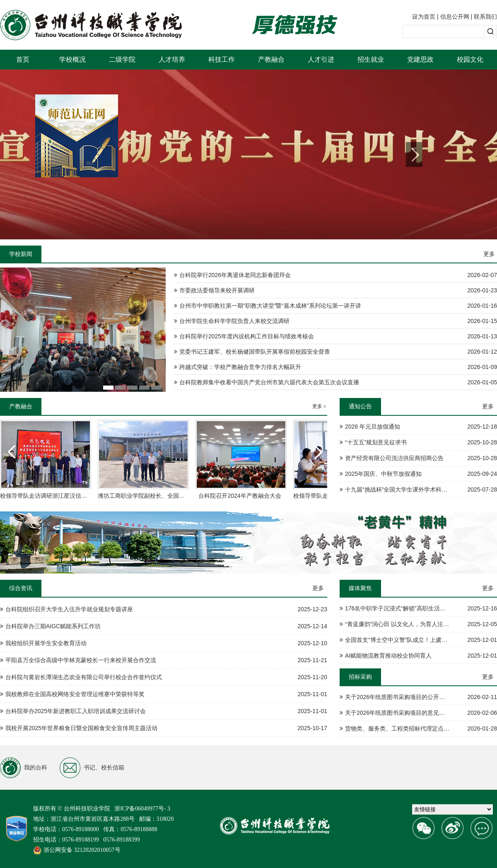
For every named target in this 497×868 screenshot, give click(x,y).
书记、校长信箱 (92, 768)
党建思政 (420, 59)
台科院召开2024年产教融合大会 (240, 496)
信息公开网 (455, 17)
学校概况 (72, 59)
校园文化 (470, 59)
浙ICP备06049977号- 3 (142, 809)
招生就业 (371, 59)
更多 (489, 254)
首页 (23, 59)
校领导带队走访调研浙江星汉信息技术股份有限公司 (67, 496)
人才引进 (321, 59)
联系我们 (485, 17)
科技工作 (222, 59)
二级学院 (122, 59)
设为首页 (424, 17)
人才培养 (172, 59)
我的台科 (24, 768)
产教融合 (271, 59)
